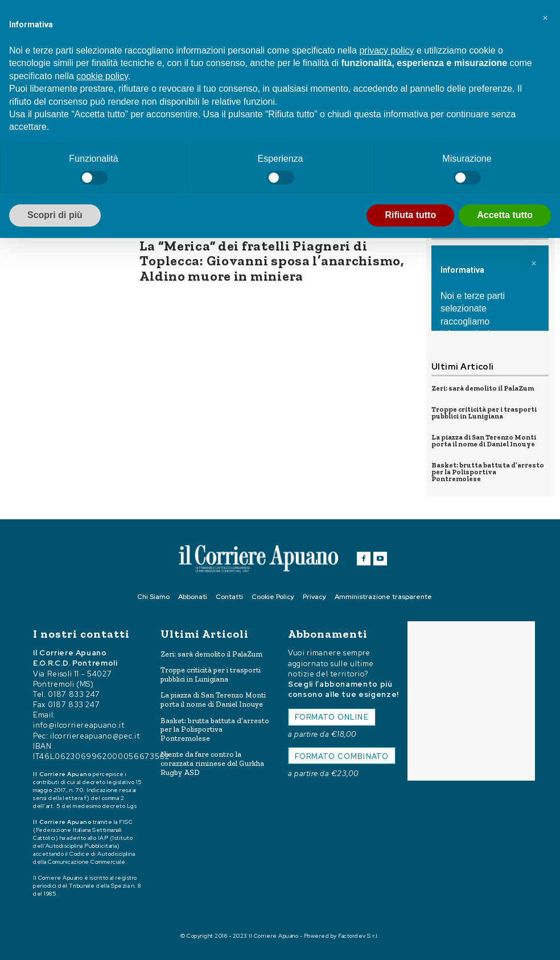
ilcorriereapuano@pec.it (95, 735)
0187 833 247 (74, 694)
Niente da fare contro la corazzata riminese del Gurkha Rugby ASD (212, 763)
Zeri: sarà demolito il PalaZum (483, 388)
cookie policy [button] (102, 76)
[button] (545, 18)
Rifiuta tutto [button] (410, 215)
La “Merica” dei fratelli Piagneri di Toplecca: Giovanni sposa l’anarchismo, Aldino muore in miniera (271, 261)
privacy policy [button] (386, 50)
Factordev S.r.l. (359, 936)
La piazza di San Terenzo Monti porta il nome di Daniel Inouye (484, 441)
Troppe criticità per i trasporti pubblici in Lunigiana (484, 413)
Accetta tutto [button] (505, 215)
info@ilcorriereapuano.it (79, 725)
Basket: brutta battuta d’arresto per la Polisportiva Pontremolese (488, 472)
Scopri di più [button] (55, 215)
